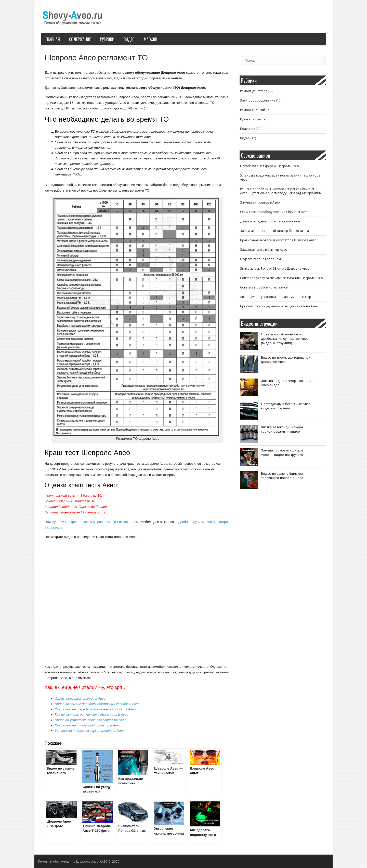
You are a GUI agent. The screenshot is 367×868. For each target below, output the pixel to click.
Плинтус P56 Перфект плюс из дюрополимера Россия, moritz (92, 522)
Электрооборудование (258, 100)
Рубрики (107, 39)
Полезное (248, 129)
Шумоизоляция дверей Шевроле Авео (270, 166)
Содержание (80, 39)
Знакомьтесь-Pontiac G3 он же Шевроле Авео (275, 268)
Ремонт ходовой (253, 110)
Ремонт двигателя (254, 91)
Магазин (151, 39)
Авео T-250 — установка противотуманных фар (276, 297)
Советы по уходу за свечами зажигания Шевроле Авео (281, 278)
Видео (129, 39)
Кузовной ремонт (253, 119)
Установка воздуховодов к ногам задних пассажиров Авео (280, 177)
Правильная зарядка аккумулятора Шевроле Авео (278, 240)
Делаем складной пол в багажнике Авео (271, 221)
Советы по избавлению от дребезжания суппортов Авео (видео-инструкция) (285, 339)
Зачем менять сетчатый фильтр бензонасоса (274, 231)
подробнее (183, 522)
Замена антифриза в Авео (260, 202)
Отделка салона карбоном (260, 259)
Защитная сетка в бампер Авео (264, 250)
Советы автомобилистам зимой (264, 287)
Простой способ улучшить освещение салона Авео (279, 306)
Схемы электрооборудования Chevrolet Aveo (274, 212)
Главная (53, 39)
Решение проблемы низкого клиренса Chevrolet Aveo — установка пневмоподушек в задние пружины (281, 191)
